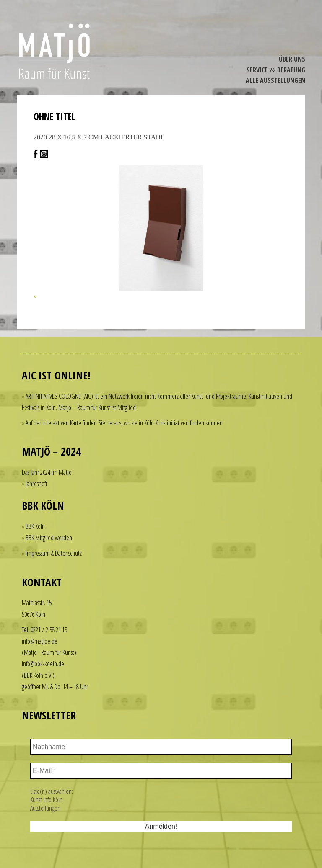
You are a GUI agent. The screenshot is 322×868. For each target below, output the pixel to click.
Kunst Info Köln (46, 800)
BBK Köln (35, 526)
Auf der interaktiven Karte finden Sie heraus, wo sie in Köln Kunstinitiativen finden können (124, 423)
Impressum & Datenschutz (54, 553)
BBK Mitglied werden (49, 538)
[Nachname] (161, 747)
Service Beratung (276, 70)
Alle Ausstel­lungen (275, 80)
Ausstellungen (45, 808)
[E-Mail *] (161, 771)
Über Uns (292, 59)
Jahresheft (36, 484)
